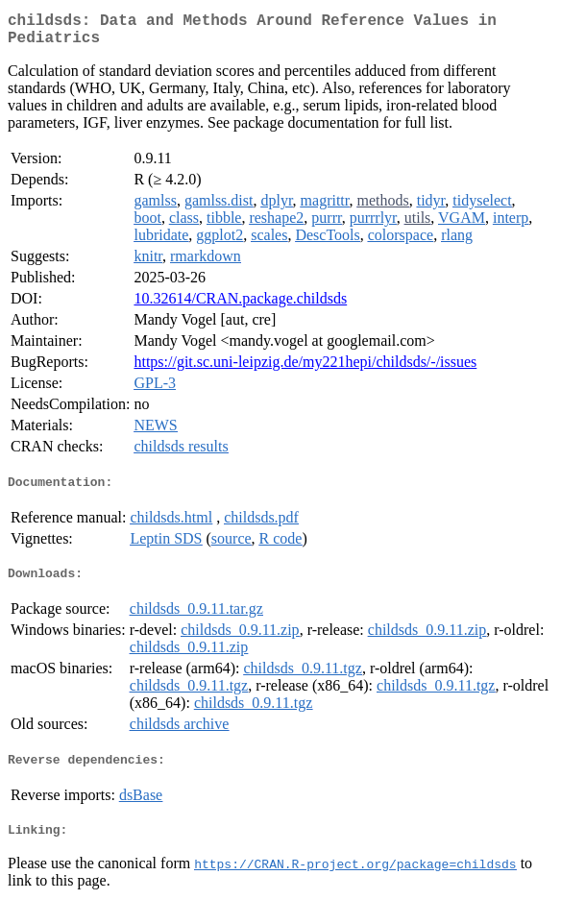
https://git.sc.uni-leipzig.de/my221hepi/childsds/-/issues (305, 369)
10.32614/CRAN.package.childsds (240, 306)
